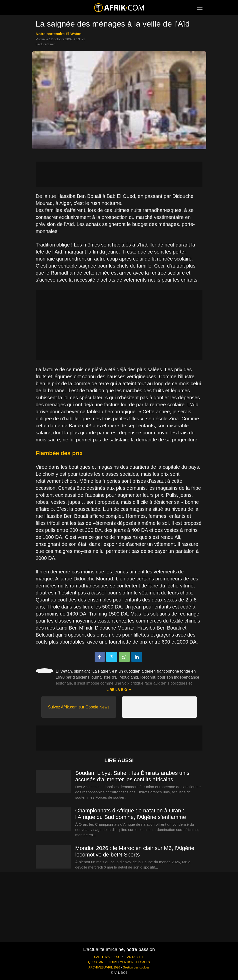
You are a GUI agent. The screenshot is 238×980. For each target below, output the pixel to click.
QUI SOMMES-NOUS (103, 962)
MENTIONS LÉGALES (135, 962)
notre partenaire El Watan (59, 34)
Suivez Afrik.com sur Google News (79, 707)
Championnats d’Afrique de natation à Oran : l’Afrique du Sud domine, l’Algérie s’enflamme (131, 814)
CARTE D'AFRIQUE (107, 957)
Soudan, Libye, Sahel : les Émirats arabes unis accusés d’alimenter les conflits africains (132, 776)
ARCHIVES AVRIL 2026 (104, 967)
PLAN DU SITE (134, 957)
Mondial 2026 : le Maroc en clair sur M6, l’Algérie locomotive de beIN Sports (135, 851)
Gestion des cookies (136, 967)
